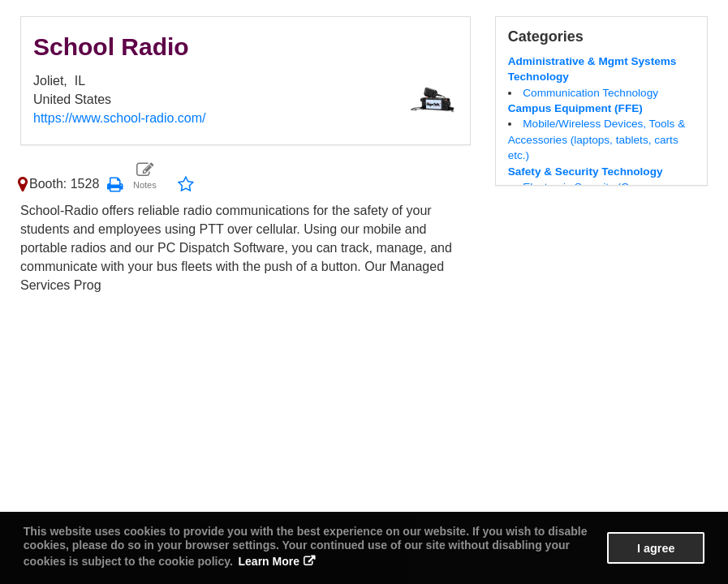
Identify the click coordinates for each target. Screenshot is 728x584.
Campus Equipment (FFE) (575, 108)
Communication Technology (590, 93)
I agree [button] (656, 548)
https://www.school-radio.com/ (120, 118)
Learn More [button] (269, 561)
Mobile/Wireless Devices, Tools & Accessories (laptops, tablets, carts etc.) (597, 140)
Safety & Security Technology (586, 172)
